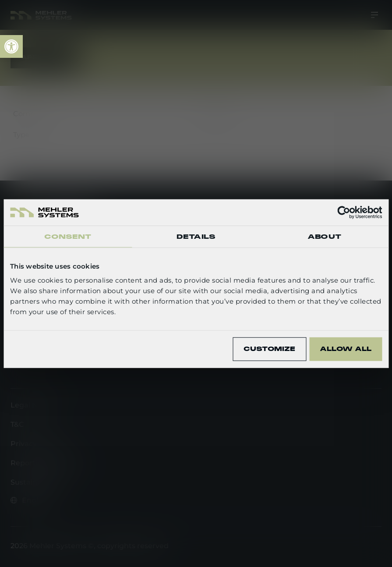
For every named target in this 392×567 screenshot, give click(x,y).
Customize (269, 349)
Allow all (346, 349)
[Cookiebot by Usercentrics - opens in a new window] (344, 213)
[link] (11, 46)
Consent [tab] (68, 237)
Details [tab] (196, 237)
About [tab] (324, 237)
